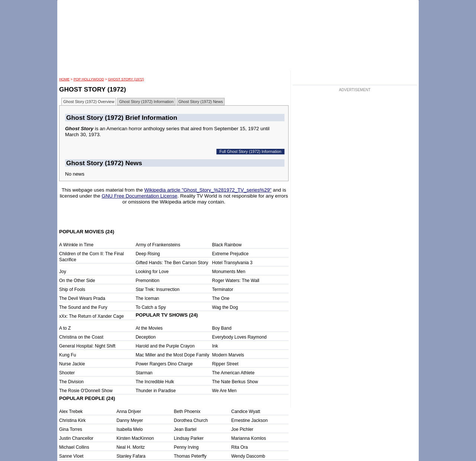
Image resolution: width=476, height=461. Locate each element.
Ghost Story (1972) (126, 79)
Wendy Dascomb (248, 456)
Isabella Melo (130, 429)
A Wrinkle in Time (76, 245)
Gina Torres (71, 429)
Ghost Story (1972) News (201, 102)
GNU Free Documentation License (139, 196)
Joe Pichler (242, 429)
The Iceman (147, 298)
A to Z (65, 328)
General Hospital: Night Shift (87, 346)
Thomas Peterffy (190, 456)
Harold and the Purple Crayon (165, 346)
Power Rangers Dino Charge (164, 364)
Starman (144, 373)
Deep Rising (148, 254)
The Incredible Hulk (155, 382)
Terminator (223, 289)
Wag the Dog (225, 307)
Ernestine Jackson (250, 420)
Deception (146, 337)
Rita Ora (240, 447)
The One (221, 298)
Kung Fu (67, 355)
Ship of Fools (72, 289)
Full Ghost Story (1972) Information (250, 151)
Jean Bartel (185, 429)
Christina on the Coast (81, 337)
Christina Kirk (72, 420)
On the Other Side (77, 281)
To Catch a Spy (151, 307)
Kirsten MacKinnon (135, 438)
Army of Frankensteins (158, 245)
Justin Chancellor (76, 438)
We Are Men (224, 391)
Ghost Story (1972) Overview (89, 102)
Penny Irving (186, 447)
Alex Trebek (71, 412)
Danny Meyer (130, 420)
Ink (215, 346)
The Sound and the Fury (83, 307)
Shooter (67, 373)
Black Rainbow (227, 245)
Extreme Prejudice (230, 254)
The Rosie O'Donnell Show (86, 391)
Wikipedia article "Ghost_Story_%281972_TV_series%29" (208, 190)
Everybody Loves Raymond (239, 337)
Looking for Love (152, 272)
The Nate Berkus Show (235, 382)
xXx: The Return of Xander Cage (91, 316)
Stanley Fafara (131, 456)
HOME (64, 79)
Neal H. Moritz (131, 447)
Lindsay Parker (189, 438)
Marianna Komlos (249, 438)
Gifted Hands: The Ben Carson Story (172, 263)
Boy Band (222, 328)
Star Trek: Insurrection (158, 289)
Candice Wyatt (246, 412)
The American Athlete (233, 373)
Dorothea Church (191, 420)
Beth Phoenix (187, 412)
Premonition (148, 281)
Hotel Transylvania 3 (232, 263)
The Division (71, 382)
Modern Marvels (228, 355)
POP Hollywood (89, 79)
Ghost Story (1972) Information (146, 102)
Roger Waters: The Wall (236, 281)
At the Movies (149, 328)
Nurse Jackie (72, 364)
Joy (63, 272)
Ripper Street (225, 364)
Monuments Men (229, 272)
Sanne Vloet (71, 456)
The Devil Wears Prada (82, 298)
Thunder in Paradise (156, 391)
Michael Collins (74, 447)
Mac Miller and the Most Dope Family (173, 355)
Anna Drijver (129, 412)
